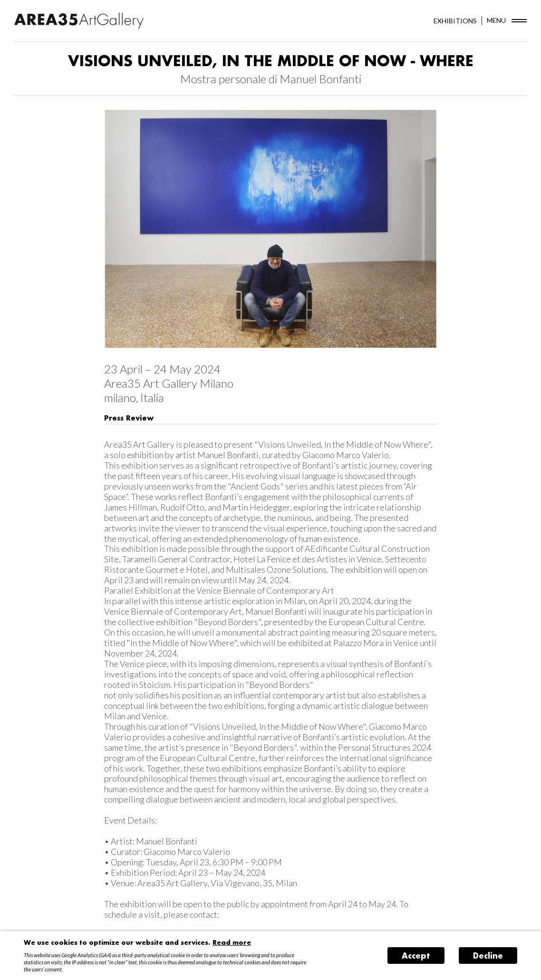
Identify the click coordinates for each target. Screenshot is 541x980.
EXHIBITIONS (455, 21)
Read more (232, 942)
